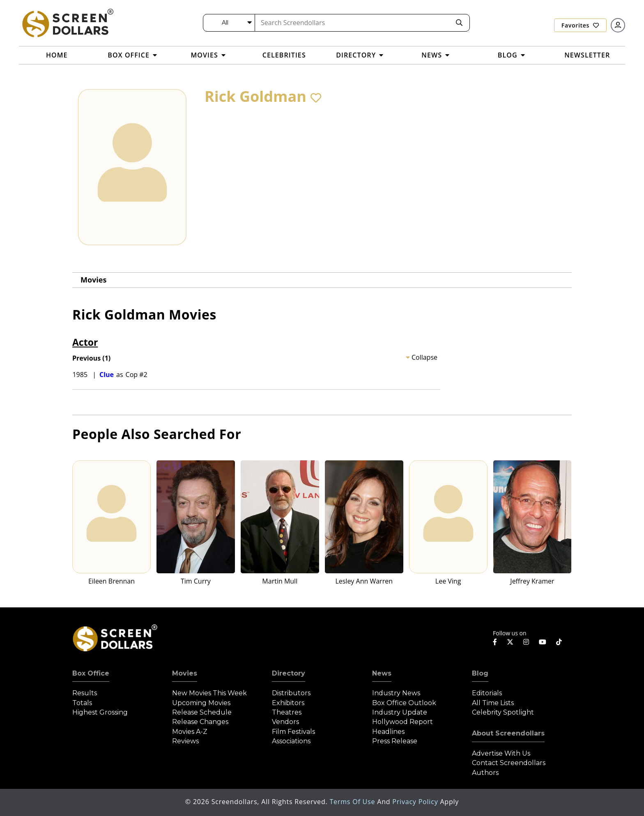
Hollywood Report (402, 722)
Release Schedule (202, 712)
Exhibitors (288, 703)
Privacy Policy (416, 802)
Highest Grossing (100, 712)
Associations (291, 741)
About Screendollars (508, 733)
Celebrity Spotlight (503, 712)
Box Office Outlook (404, 703)
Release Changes (200, 722)
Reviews (185, 741)
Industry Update (400, 712)
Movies (93, 280)
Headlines (388, 732)
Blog (480, 673)
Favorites (580, 25)
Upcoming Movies (201, 703)
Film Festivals (293, 732)
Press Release (395, 741)
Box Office (91, 673)
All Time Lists (493, 703)
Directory (289, 673)
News (382, 673)
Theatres (287, 712)
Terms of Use (353, 802)
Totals (82, 703)
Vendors (285, 722)
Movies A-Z (190, 732)
